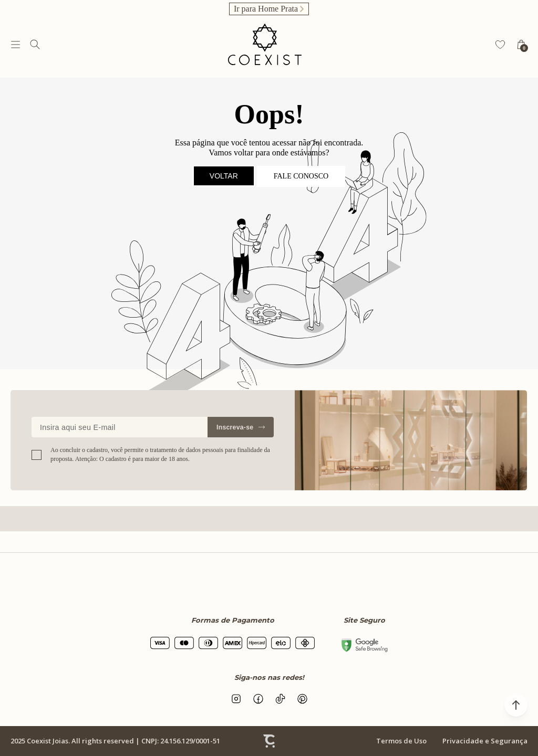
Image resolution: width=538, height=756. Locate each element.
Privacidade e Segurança (485, 741)
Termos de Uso (401, 741)
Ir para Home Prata (266, 9)
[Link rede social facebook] (258, 699)
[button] (516, 705)
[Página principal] (265, 44)
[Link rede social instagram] (236, 699)
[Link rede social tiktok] (280, 699)
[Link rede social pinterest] (302, 699)
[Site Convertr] (269, 741)
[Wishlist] (500, 45)
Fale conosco (301, 176)
